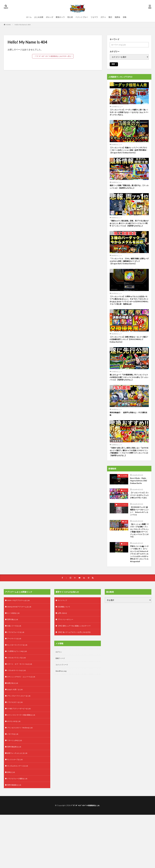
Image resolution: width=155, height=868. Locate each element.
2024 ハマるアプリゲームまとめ (20, 642)
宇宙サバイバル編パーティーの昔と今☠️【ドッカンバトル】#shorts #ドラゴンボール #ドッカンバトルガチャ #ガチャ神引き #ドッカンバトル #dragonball (139, 592)
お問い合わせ (63, 656)
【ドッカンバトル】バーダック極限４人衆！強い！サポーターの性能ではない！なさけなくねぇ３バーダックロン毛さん (129, 113)
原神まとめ (12, 824)
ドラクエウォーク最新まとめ (19, 831)
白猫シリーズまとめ (15, 669)
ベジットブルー (82, 17)
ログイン (59, 696)
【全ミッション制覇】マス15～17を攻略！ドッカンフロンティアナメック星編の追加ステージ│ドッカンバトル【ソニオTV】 (139, 563)
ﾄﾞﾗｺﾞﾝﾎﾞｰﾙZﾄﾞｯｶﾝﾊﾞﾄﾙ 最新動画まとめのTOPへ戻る (53, 56)
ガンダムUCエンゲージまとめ (19, 818)
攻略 (125, 17)
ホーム (29, 17)
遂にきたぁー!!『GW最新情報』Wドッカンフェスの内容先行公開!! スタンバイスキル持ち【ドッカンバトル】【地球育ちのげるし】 (129, 395)
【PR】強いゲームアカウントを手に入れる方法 (77, 676)
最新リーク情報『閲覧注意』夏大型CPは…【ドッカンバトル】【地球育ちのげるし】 (128, 192)
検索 (113, 64)
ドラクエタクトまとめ (16, 750)
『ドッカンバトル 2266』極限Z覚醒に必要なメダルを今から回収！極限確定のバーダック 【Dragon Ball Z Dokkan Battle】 (129, 272)
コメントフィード (63, 710)
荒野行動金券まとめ (15, 797)
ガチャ (103, 17)
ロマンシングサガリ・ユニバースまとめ (23, 723)
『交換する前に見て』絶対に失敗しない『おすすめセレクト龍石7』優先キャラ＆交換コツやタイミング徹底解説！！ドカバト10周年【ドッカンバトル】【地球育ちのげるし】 (129, 471)
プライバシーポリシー (67, 662)
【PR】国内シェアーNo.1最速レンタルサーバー (77, 669)
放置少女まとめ (13, 730)
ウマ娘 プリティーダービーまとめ (21, 757)
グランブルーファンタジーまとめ (21, 743)
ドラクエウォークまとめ (17, 676)
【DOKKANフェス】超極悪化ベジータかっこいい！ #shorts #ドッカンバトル (139, 539)
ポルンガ (49, 17)
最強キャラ (60, 17)
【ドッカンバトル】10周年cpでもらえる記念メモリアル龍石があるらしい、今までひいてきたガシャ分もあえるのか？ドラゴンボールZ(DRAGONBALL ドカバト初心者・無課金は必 (129, 314)
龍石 (110, 17)
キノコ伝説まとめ (14, 656)
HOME (8, 25)
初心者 (70, 17)
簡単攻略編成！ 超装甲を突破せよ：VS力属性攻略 (128, 432)
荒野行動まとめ (13, 662)
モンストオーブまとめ (16, 811)
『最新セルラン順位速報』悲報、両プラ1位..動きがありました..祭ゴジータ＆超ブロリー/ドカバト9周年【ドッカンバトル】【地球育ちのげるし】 (129, 231)
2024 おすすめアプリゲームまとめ (21, 649)
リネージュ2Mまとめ (16, 791)
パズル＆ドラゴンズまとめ (18, 703)
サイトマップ (63, 642)
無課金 (117, 17)
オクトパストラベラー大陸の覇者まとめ (23, 764)
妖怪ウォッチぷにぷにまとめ (19, 804)
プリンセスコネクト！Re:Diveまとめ (22, 777)
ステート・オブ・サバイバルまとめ (22, 710)
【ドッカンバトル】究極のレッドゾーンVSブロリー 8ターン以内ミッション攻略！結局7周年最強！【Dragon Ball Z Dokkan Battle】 (129, 153)
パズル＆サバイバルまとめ (18, 716)
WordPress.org (62, 716)
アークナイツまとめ (15, 683)
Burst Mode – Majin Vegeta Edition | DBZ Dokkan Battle (139, 502)
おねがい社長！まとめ (16, 737)
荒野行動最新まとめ (15, 838)
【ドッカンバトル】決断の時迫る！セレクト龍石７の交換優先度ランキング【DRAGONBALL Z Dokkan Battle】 (129, 356)
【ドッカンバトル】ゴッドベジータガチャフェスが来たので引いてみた (139, 519)
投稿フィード (61, 703)
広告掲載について (65, 649)
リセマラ (94, 17)
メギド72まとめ (14, 784)
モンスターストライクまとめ (19, 689)
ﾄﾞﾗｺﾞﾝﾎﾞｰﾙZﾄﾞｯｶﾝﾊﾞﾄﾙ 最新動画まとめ (85, 858)
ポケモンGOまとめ (15, 770)
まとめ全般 (39, 17)
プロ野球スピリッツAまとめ (19, 696)
